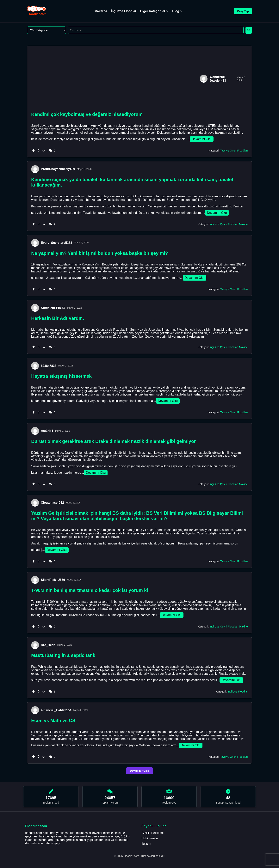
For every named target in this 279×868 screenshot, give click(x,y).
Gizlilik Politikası (153, 833)
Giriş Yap (243, 11)
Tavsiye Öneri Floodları (234, 151)
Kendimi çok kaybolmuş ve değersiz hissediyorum (87, 114)
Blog (177, 11)
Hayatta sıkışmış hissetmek (61, 376)
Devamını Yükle (139, 771)
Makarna (101, 11)
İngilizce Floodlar (124, 11)
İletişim (146, 844)
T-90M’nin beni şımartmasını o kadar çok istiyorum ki (90, 590)
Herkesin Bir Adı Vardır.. (58, 318)
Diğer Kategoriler (154, 11)
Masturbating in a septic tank (63, 655)
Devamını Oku (201, 139)
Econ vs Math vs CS (53, 720)
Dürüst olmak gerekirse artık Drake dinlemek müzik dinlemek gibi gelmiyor (114, 441)
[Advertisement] (115, 79)
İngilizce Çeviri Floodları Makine (229, 224)
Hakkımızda (150, 838)
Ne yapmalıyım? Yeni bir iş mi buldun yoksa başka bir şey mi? (100, 253)
